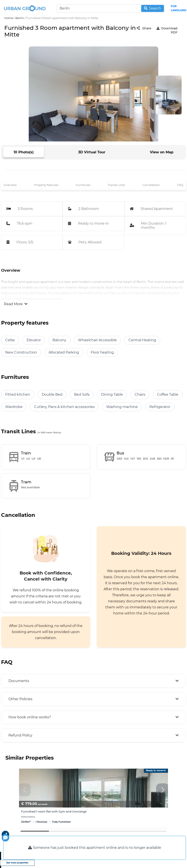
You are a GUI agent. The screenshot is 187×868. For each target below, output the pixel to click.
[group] (93, 798)
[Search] (111, 8)
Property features (46, 185)
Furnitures (83, 185)
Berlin (20, 18)
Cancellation (151, 185)
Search (153, 8)
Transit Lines (116, 185)
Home (9, 18)
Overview (10, 185)
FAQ (180, 185)
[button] (163, 790)
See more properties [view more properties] (17, 863)
